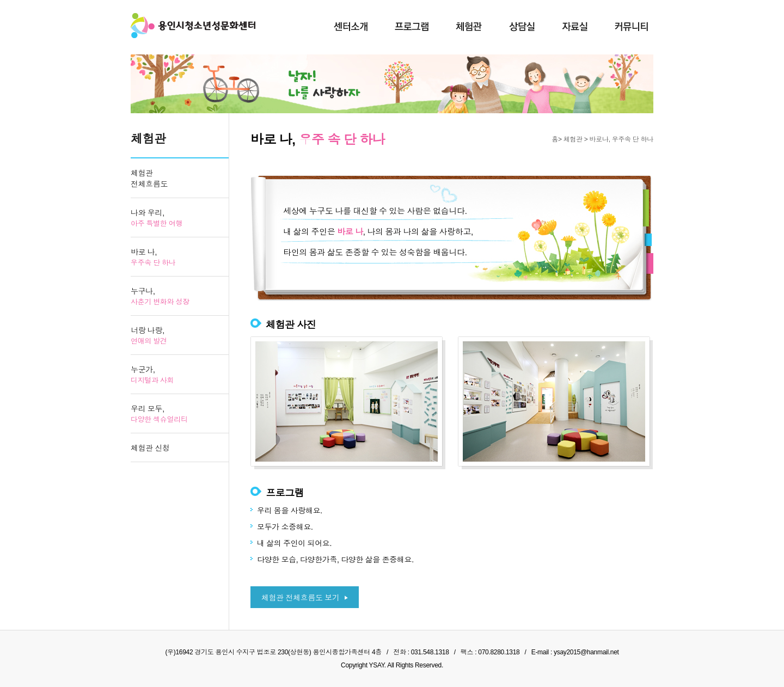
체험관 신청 (150, 448)
